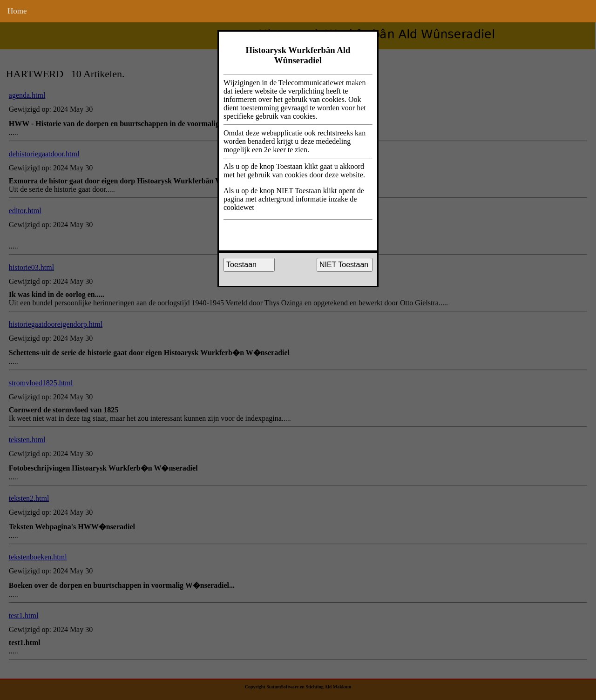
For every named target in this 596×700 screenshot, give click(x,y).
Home (17, 11)
